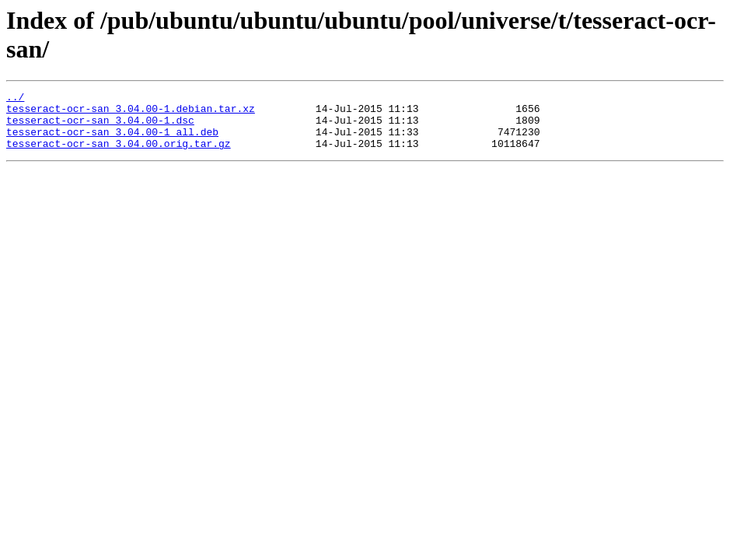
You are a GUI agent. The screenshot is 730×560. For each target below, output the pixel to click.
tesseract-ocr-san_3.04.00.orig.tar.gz (119, 155)
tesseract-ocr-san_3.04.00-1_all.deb (112, 141)
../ (15, 99)
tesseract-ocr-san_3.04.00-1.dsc (100, 127)
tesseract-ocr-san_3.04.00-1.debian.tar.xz (131, 113)
